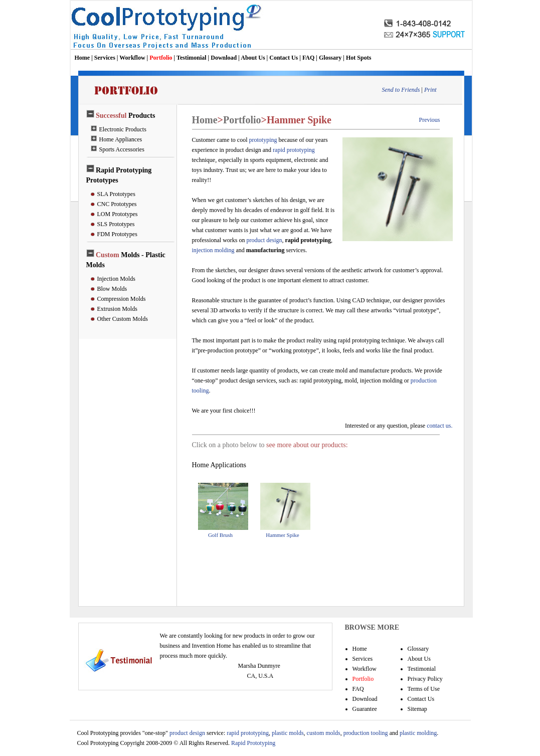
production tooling (365, 733)
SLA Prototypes (116, 194)
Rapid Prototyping (252, 743)
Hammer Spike (282, 535)
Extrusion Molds (117, 309)
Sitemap (417, 709)
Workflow (132, 58)
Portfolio (161, 58)
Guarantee (365, 709)
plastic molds (288, 733)
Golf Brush (220, 535)
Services (105, 58)
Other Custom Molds (123, 319)
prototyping (263, 140)
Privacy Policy (425, 679)
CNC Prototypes (117, 204)
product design (264, 240)
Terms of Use (424, 689)
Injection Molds (116, 279)
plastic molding (418, 733)
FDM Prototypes (117, 234)
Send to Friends (401, 90)
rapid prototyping (294, 150)
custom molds (324, 733)
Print (430, 90)
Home (82, 58)
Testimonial (192, 58)
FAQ (308, 58)
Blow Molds (112, 289)
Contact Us (284, 58)
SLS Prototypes (116, 224)
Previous (430, 120)
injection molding (213, 250)
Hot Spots (358, 58)
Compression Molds (122, 299)
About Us (253, 58)
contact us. (439, 426)
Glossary (330, 58)
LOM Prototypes (118, 214)
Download (224, 58)
